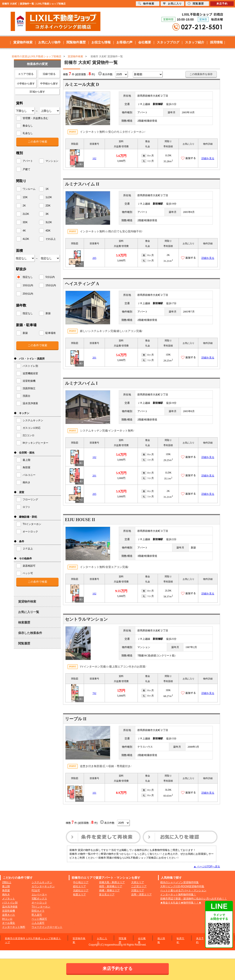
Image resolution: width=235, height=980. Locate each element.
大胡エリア (138, 882)
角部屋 (6, 890)
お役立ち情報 (101, 42)
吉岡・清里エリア (141, 895)
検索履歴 (24, 622)
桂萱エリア (79, 895)
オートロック (39, 903)
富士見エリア (107, 895)
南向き (6, 895)
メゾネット (9, 899)
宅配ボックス (39, 899)
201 (94, 358)
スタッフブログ (168, 42)
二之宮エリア (139, 886)
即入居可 (37, 915)
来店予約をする (117, 968)
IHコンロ (7, 919)
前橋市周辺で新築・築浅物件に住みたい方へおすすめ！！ (194, 899)
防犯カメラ (38, 911)
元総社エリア (81, 890)
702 (94, 693)
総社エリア (79, 886)
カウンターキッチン (43, 886)
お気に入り (172, 4)
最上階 (6, 886)
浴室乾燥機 (9, 911)
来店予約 (222, 4)
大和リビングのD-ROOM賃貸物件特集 (182, 886)
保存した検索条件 (30, 633)
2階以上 (7, 882)
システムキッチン (42, 882)
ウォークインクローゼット (47, 927)
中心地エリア (81, 882)
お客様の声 (124, 42)
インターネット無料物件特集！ (178, 895)
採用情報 (216, 42)
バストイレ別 (10, 903)
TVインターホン (41, 907)
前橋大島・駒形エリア (112, 882)
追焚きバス (9, 915)
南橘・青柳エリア (109, 890)
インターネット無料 (14, 927)
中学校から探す (49, 84)
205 (94, 258)
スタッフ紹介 (195, 42)
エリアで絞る (26, 74)
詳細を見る (208, 158)
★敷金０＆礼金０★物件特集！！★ (181, 903)
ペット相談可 (39, 919)
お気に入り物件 (49, 42)
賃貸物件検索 (23, 42)
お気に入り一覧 (29, 612)
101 (94, 793)
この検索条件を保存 (201, 74)
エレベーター (39, 895)
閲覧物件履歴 (76, 42)
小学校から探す (26, 84)
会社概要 (145, 42)
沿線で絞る (49, 74)
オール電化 (9, 923)
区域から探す (37, 92)
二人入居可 (38, 923)
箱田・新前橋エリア (111, 886)
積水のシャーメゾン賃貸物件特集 (179, 882)
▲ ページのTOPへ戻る (207, 867)
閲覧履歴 (24, 643)
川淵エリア (138, 890)
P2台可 (36, 890)
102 (94, 158)
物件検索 (146, 4)
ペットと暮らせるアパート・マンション (183, 890)
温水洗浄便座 (10, 907)
